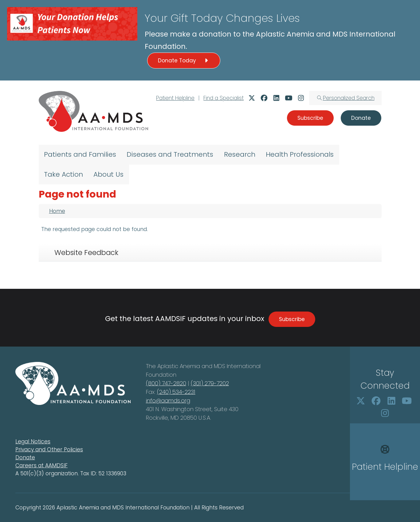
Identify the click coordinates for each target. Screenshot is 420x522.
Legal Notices (33, 442)
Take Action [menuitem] (63, 174)
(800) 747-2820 (166, 383)
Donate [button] (361, 118)
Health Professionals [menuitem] (300, 154)
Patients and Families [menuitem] (80, 154)
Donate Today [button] (184, 61)
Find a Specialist (224, 98)
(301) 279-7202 (210, 383)
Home (57, 211)
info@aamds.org (168, 400)
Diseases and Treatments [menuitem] (170, 154)
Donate (25, 457)
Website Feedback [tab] (86, 253)
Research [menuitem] (240, 154)
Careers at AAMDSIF (41, 465)
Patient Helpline (175, 98)
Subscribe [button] (310, 118)
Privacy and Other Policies (49, 449)
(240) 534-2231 (176, 392)
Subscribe (292, 319)
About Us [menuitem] (108, 174)
